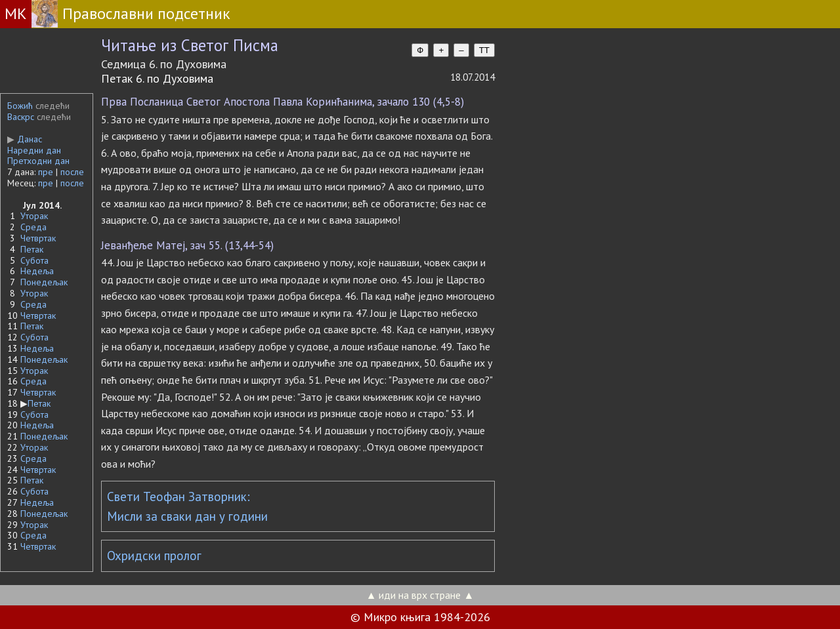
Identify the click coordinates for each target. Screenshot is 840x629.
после (72, 172)
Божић (20, 106)
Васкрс (21, 117)
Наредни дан (34, 150)
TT (484, 50)
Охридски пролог (154, 556)
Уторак (34, 216)
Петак (32, 249)
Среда (33, 227)
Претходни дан (38, 161)
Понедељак (44, 282)
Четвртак (38, 238)
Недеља (37, 271)
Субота (34, 260)
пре (46, 172)
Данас (25, 139)
